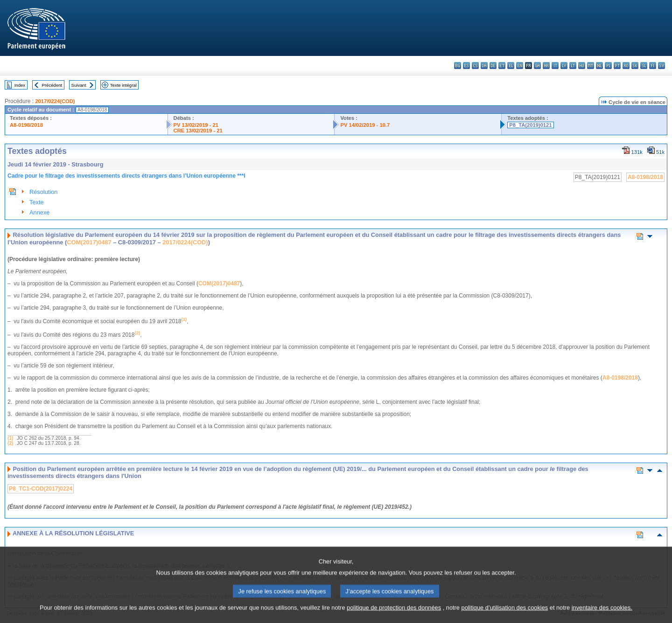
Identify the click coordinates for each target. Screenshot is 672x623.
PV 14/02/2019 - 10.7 (365, 125)
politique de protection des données (394, 615)
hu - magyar (582, 66)
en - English (520, 66)
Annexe (39, 212)
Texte (37, 202)
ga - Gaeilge (537, 66)
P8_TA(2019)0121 (530, 125)
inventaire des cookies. (602, 615)
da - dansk (484, 66)
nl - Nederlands (599, 66)
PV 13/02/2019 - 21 (196, 125)
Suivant (79, 85)
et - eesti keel (502, 66)
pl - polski (608, 66)
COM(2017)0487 (89, 242)
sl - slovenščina (644, 66)
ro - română (626, 66)
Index (20, 85)
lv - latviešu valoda (564, 66)
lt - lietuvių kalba (573, 66)
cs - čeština (475, 66)
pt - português (617, 66)
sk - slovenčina (635, 66)
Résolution (43, 192)
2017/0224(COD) (55, 101)
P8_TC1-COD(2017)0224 (41, 489)
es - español (466, 66)
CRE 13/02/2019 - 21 (198, 131)
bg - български (458, 66)
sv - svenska (661, 66)
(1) (10, 438)
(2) (10, 443)
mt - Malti (591, 66)
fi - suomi (653, 66)
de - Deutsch (493, 66)
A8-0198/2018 (26, 125)
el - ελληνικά (511, 66)
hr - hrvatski (546, 66)
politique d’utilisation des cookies (505, 615)
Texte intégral (123, 85)
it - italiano (555, 66)
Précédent (52, 85)
